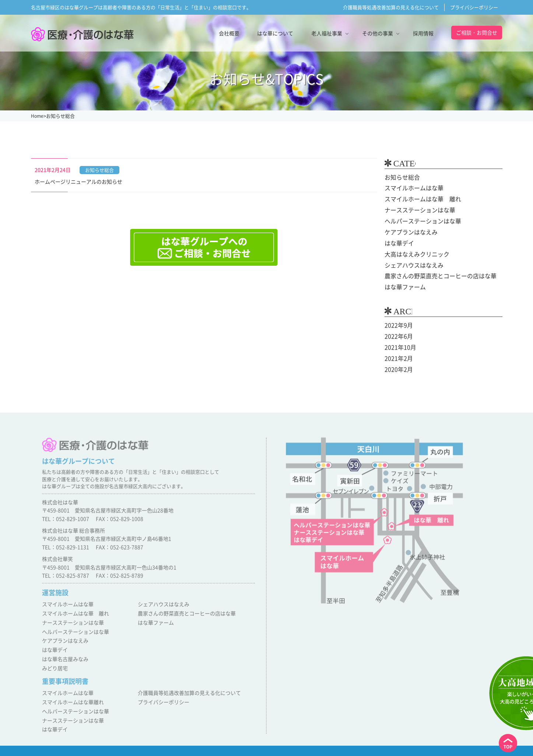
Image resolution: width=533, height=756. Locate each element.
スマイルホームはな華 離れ (418, 199)
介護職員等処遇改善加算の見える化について (391, 7)
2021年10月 (399, 343)
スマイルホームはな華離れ (71, 693)
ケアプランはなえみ (408, 231)
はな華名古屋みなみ (64, 652)
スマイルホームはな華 (410, 188)
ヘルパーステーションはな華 (418, 220)
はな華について (275, 33)
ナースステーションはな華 (415, 209)
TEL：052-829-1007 (66, 517)
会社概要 (229, 33)
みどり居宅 (54, 660)
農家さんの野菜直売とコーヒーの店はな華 (434, 273)
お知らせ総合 (400, 177)
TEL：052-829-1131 (66, 545)
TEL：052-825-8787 (66, 573)
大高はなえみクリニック (413, 252)
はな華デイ (397, 241)
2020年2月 (397, 365)
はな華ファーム (403, 284)
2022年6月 (397, 333)
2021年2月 (397, 354)
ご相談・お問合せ (477, 32)
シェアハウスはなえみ (410, 263)
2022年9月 (397, 322)
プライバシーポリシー (474, 7)
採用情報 (423, 33)
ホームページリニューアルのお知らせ (78, 181)
